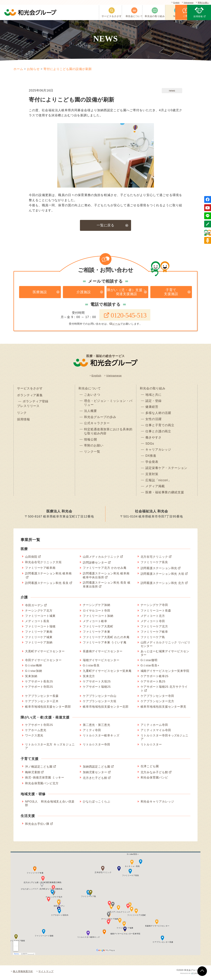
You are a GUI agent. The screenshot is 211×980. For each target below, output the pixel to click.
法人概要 (91, 412)
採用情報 (24, 421)
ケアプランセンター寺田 (157, 698)
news (172, 91)
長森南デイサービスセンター (103, 654)
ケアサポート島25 (153, 684)
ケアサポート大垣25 (97, 684)
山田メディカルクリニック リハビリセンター (165, 646)
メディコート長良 (37, 624)
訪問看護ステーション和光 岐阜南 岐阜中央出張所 (106, 578)
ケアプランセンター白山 (100, 698)
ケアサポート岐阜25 (155, 678)
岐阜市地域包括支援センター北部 (106, 709)
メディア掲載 (155, 489)
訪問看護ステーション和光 (159, 570)
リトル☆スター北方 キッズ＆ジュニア (50, 748)
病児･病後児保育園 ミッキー (45, 780)
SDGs (150, 445)
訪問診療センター (95, 565)
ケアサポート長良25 (39, 684)
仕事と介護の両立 (158, 433)
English (172, 3)
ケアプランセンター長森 (42, 698)
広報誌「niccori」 (158, 482)
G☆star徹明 (149, 663)
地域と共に (153, 396)
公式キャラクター (97, 425)
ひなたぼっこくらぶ (97, 804)
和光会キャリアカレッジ (157, 804)
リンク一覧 (92, 454)
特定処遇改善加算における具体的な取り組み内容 (108, 433)
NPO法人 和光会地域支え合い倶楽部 (50, 806)
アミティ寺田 (92, 733)
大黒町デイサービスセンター (45, 654)
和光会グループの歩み (100, 419)
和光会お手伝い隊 (37, 826)
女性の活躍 (153, 421)
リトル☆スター (151, 747)
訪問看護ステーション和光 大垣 (162, 576)
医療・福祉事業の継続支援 (165, 495)
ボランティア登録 (36, 403)
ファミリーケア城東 (39, 639)
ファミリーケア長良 (154, 564)
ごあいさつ (92, 396)
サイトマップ (46, 974)
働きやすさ (153, 439)
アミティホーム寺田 (154, 727)
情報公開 (91, 441)
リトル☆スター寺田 (97, 747)
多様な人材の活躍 (158, 414)
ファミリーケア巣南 (39, 634)
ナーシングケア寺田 (154, 607)
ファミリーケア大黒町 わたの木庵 (106, 639)
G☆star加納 (34, 673)
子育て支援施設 (171, 292)
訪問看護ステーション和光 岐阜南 (48, 576)
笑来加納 (31, 678)
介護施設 (84, 292)
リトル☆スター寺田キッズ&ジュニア (165, 740)
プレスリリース (28, 407)
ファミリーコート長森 (156, 613)
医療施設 (40, 292)
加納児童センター (95, 775)
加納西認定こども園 (97, 769)
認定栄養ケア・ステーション (166, 470)
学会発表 (152, 464)
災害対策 (152, 476)
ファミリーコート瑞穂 (40, 629)
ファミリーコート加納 (98, 618)
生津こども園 (150, 769)
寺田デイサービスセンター (43, 663)
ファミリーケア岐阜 (154, 634)
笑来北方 (89, 678)
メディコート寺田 (153, 624)
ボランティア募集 (30, 396)
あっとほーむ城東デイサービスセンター (165, 655)
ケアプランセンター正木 (42, 704)
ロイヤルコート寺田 (97, 613)
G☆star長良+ (150, 668)
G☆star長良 (91, 668)
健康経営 (152, 408)
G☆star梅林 (34, 668)
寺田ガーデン (34, 608)
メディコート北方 (153, 618)
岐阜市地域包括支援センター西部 (48, 709)
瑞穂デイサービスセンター (101, 663)
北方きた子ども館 (95, 780)
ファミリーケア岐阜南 (40, 570)
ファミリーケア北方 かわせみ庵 (105, 570)
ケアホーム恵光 (36, 733)
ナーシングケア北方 (39, 613)
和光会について (90, 389)
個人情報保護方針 (23, 974)
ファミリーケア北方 (154, 629)
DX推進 (151, 458)
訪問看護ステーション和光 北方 (162, 585)
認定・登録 (153, 402)
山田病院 (31, 559)
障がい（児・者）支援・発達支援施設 (126, 292)
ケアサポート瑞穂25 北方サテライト (164, 691)
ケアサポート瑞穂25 (97, 689)
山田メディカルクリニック (101, 559)
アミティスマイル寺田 (156, 733)
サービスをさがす (30, 389)
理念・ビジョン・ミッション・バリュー (108, 404)
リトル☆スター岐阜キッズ (101, 738)
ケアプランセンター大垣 (100, 704)
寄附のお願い (202, 3)
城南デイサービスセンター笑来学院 (165, 673)
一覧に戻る (106, 225)
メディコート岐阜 (95, 624)
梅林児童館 (33, 775)
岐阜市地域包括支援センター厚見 (164, 709)
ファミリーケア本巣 (97, 634)
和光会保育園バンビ (154, 780)
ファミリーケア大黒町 (98, 629)
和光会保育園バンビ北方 (42, 786)
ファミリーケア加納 (39, 645)
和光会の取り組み (153, 389)
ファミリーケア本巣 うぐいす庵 (105, 645)
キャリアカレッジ (158, 452)
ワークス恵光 (34, 738)
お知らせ (33, 69)
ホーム (18, 69)
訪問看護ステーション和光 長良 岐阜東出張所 (107, 587)
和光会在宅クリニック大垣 (43, 564)
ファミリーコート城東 (40, 618)
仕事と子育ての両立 (160, 427)
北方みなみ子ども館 (154, 775)
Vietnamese (186, 3)
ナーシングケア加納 (97, 607)
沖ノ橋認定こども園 (39, 769)
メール (115, 325)
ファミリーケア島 (153, 639)
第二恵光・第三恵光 (97, 727)
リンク (22, 414)
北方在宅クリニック (154, 559)
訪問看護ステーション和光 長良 (47, 585)
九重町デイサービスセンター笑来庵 (107, 673)
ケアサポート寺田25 (39, 689)
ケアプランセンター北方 (157, 704)
